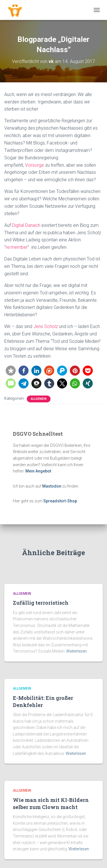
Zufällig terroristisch (41, 603)
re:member (17, 247)
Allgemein (39, 399)
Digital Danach (26, 225)
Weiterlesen (76, 651)
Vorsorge (35, 165)
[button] (11, 371)
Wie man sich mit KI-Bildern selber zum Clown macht (51, 803)
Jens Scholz (46, 326)
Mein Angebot (38, 471)
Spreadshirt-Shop (60, 501)
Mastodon (52, 486)
